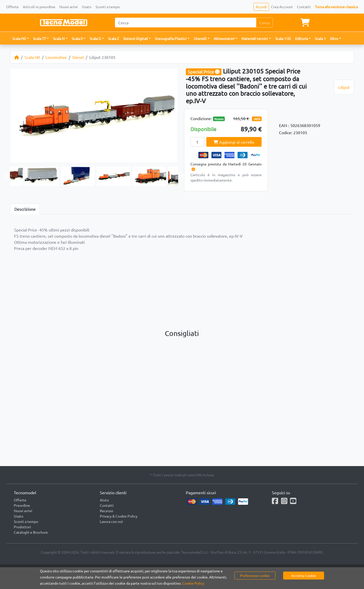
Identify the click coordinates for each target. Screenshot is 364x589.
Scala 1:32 (283, 38)
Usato (87, 7)
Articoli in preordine (39, 7)
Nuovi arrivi (69, 7)
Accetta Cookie (304, 575)
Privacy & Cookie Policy (119, 516)
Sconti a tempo (108, 7)
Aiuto (104, 500)
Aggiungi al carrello (234, 142)
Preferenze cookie (255, 575)
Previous (6, 176)
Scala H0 (32, 57)
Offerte (12, 7)
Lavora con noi (111, 521)
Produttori (22, 527)
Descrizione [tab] (25, 209)
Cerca (264, 23)
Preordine (22, 505)
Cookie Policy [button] (193, 583)
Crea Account (282, 7)
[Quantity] (197, 142)
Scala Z (114, 38)
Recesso (106, 511)
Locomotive (56, 57)
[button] (21, 39)
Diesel (78, 57)
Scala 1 (320, 38)
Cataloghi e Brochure (31, 532)
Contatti (304, 7)
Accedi (261, 7)
